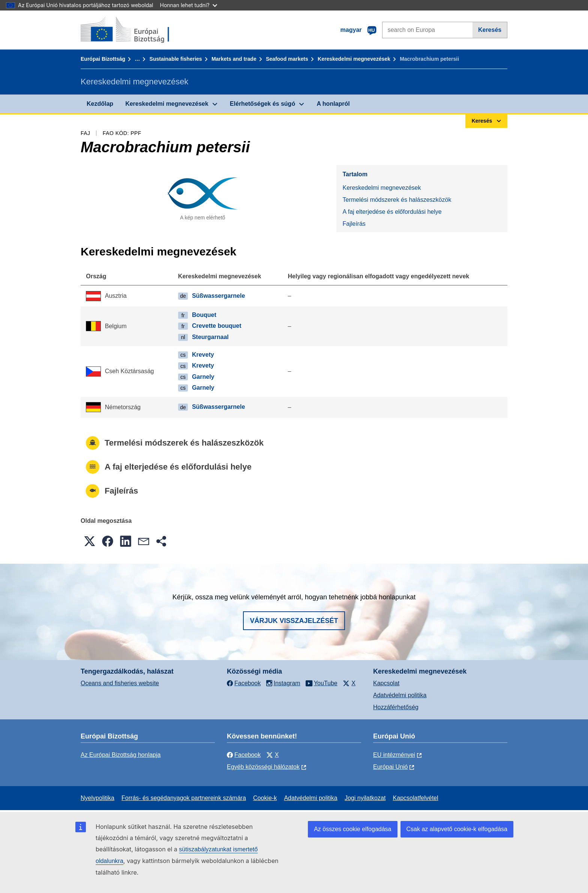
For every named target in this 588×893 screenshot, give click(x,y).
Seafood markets (287, 59)
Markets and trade (234, 59)
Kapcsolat (386, 683)
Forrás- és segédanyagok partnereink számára (184, 798)
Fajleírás (354, 224)
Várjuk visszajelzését (294, 621)
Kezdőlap (100, 104)
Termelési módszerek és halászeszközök (397, 200)
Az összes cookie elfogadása (352, 829)
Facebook (244, 755)
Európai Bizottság (103, 59)
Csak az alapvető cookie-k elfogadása (457, 829)
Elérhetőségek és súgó (262, 104)
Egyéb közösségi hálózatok (263, 767)
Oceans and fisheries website (120, 683)
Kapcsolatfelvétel (416, 798)
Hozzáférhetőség (396, 707)
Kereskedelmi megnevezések (354, 59)
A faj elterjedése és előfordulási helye (392, 212)
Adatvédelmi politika (400, 695)
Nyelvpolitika (97, 798)
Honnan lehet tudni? (189, 5)
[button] (90, 541)
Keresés (490, 30)
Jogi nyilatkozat (365, 798)
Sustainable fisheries (176, 59)
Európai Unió (391, 767)
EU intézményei (394, 755)
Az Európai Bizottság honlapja (121, 755)
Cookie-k (265, 798)
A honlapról (333, 104)
